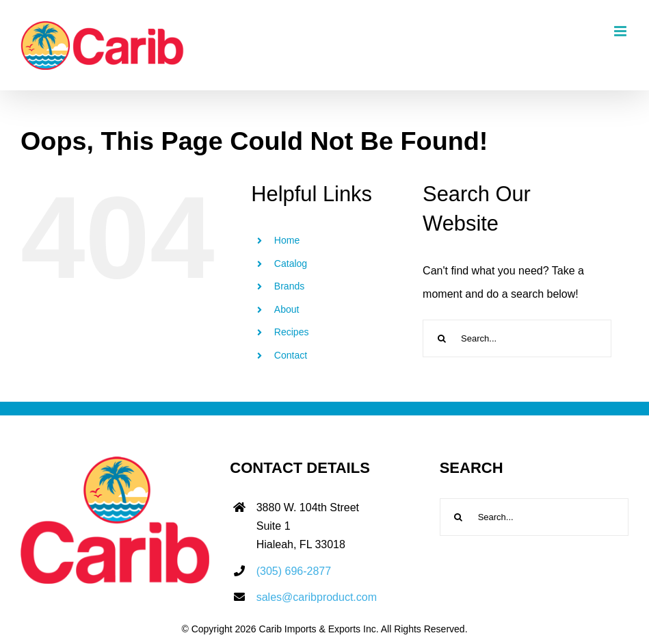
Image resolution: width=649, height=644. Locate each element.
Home (287, 240)
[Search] (441, 338)
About (287, 309)
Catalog (291, 263)
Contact (291, 355)
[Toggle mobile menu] (621, 31)
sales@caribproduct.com (317, 597)
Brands (289, 286)
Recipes (292, 332)
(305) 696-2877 (294, 571)
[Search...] (517, 338)
